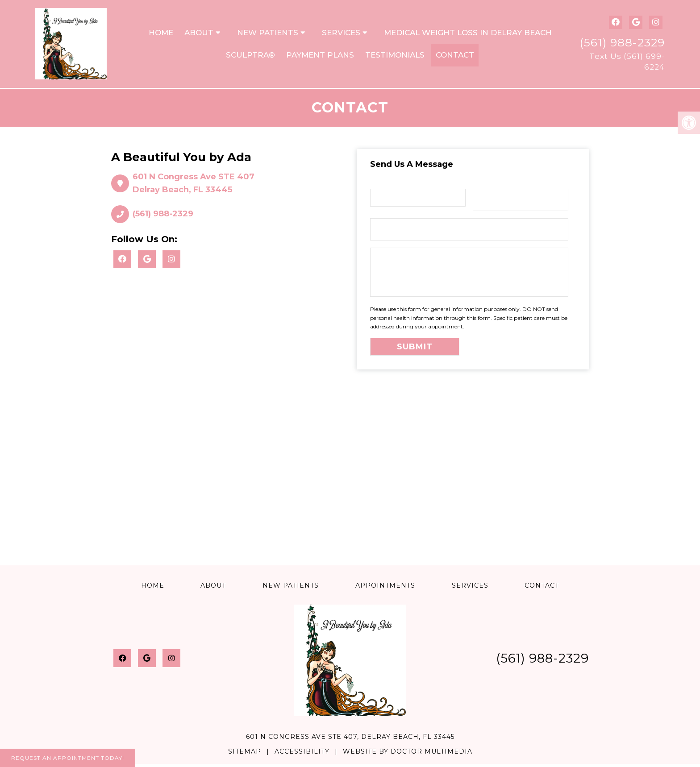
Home (161, 34)
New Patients (268, 34)
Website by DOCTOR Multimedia (408, 755)
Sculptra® (250, 57)
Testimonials (395, 57)
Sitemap (245, 755)
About (199, 34)
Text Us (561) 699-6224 (627, 63)
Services (341, 34)
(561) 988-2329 (622, 44)
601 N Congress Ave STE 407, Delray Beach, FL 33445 (350, 740)
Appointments (385, 589)
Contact (455, 57)
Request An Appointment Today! (68, 758)
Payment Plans (320, 57)
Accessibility (302, 755)
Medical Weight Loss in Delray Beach (468, 34)
